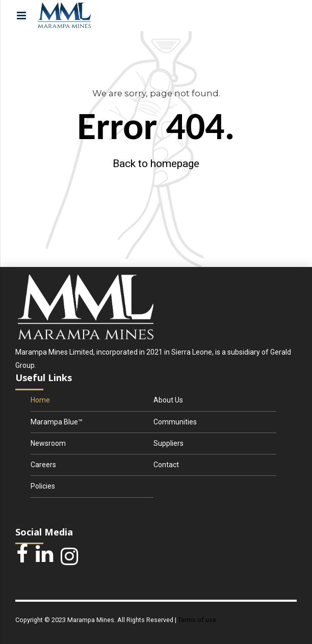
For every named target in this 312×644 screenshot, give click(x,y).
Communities (175, 422)
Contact (166, 465)
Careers (43, 465)
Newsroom (48, 443)
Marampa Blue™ (57, 422)
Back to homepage (156, 164)
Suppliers (168, 443)
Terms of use (197, 620)
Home (40, 400)
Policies (43, 486)
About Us (168, 400)
